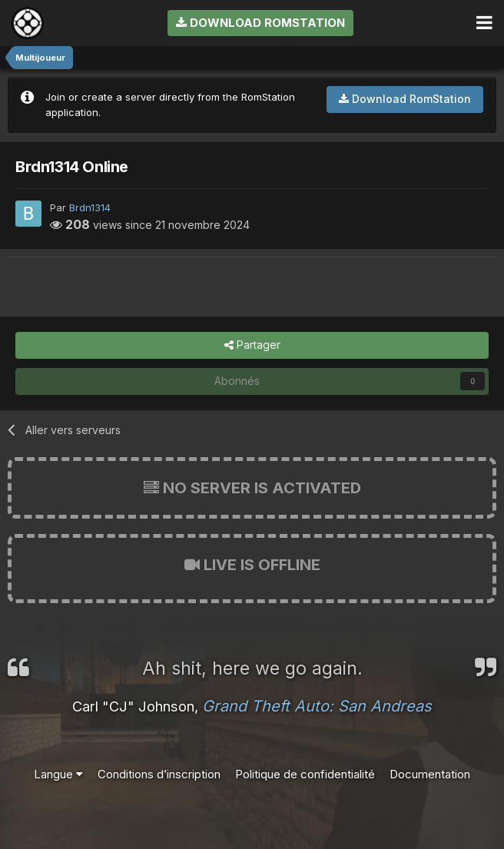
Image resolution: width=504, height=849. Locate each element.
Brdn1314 (90, 207)
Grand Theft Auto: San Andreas (317, 706)
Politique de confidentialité (305, 774)
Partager (252, 345)
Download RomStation (260, 23)
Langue (58, 774)
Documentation (430, 774)
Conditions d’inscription (159, 774)
